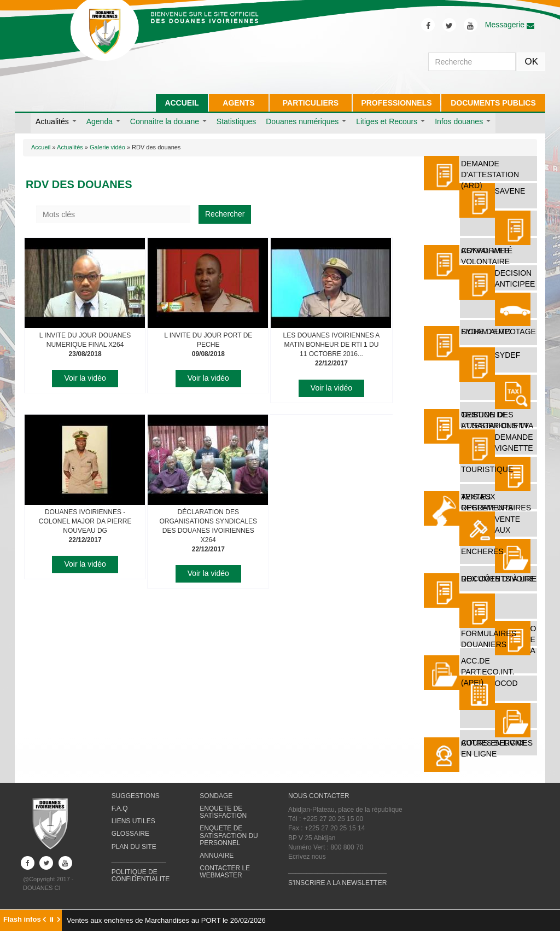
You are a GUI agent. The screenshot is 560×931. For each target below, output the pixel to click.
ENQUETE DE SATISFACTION (223, 812)
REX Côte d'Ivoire (498, 579)
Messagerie (510, 25)
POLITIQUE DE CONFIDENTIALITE (141, 875)
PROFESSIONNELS (396, 103)
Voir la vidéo (85, 378)
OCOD (506, 683)
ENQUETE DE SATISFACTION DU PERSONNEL (229, 835)
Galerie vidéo (107, 147)
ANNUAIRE (217, 856)
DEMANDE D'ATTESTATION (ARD (490, 174)
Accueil (41, 147)
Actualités (56, 121)
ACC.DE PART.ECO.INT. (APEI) (488, 672)
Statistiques (236, 121)
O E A (533, 639)
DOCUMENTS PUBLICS (493, 103)
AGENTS (238, 103)
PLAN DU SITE (134, 847)
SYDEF (508, 355)
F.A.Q (120, 808)
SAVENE (510, 191)
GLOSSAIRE (130, 834)
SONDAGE (216, 796)
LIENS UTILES (133, 821)
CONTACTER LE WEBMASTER (225, 872)
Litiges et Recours (390, 121)
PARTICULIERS (311, 103)
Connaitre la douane (168, 121)
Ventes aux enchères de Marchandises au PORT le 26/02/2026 (166, 920)
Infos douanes (463, 121)
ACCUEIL (182, 103)
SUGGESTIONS (136, 796)
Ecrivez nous (307, 857)
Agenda (103, 121)
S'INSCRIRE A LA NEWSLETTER (337, 883)
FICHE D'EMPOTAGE (498, 331)
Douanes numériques (306, 121)
